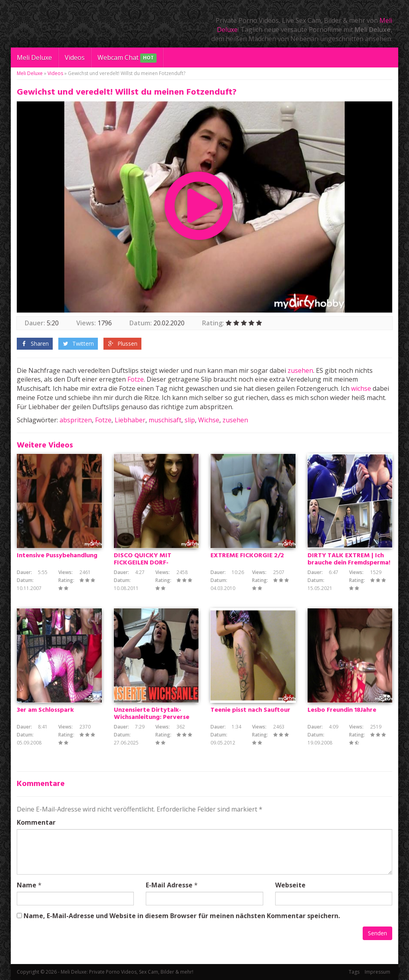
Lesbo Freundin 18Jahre (342, 710)
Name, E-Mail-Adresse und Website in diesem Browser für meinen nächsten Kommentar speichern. (182, 916)
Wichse (209, 420)
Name (27, 885)
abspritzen (76, 420)
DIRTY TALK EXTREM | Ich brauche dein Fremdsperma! (349, 559)
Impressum (377, 972)
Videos (75, 57)
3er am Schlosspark (45, 710)
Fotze (136, 379)
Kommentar (36, 822)
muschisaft (165, 420)
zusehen (300, 370)
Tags (354, 972)
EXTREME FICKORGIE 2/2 (247, 556)
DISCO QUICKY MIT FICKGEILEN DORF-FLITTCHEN (143, 563)
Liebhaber (130, 420)
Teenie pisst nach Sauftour (250, 710)
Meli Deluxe (34, 57)
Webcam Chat (127, 58)
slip (190, 420)
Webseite (290, 885)
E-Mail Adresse (169, 885)
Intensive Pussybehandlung (57, 556)
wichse (361, 388)
